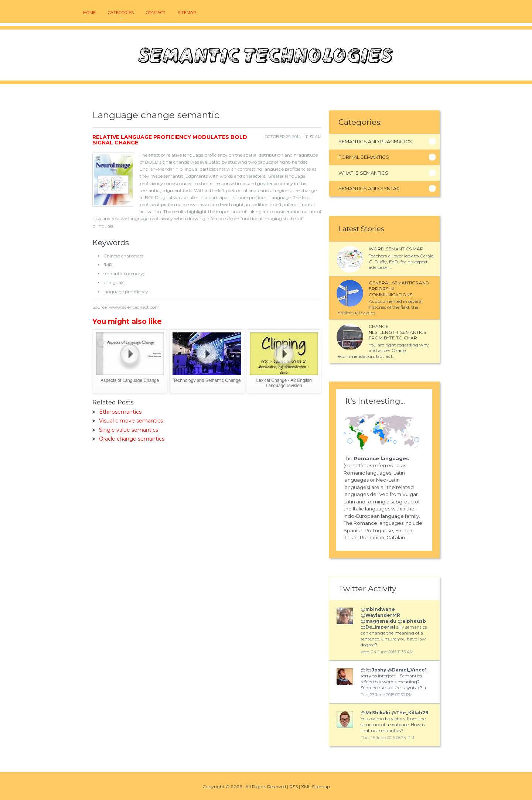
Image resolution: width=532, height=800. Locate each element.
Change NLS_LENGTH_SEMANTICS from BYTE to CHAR (397, 332)
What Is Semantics (363, 173)
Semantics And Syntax (369, 188)
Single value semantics (129, 430)
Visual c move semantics (131, 421)
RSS (294, 787)
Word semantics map (396, 249)
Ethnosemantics (120, 412)
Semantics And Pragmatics (375, 141)
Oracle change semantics (132, 439)
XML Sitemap (316, 787)
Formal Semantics (364, 157)
